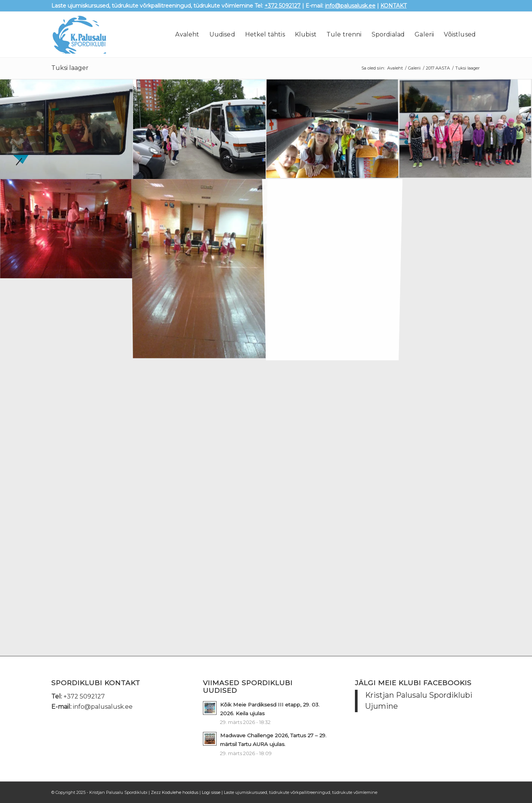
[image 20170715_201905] (199, 268)
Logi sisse (211, 792)
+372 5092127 (283, 6)
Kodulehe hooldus (180, 792)
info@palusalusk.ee (350, 6)
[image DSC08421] (66, 129)
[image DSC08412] (465, 129)
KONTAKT (393, 6)
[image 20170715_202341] (66, 229)
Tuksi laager (70, 68)
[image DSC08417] (332, 129)
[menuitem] (187, 35)
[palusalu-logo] (91, 35)
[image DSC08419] (199, 129)
